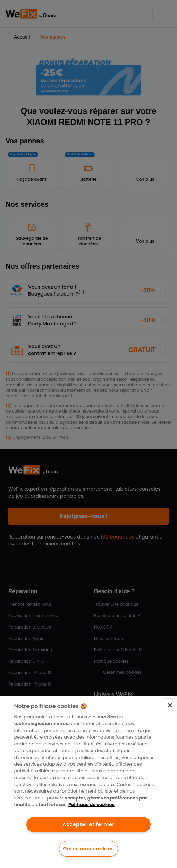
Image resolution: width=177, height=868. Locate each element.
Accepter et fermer (88, 824)
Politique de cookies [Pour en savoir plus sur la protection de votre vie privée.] (91, 804)
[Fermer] (170, 705)
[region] (88, 782)
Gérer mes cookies (88, 849)
